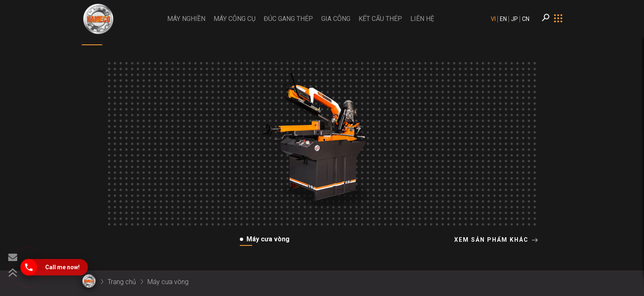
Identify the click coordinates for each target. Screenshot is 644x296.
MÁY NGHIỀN (186, 19)
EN (503, 19)
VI (493, 19)
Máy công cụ (235, 19)
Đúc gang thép (288, 19)
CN (526, 19)
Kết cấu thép (380, 19)
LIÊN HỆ (422, 19)
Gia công (336, 19)
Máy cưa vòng (168, 282)
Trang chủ (122, 282)
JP (514, 19)
